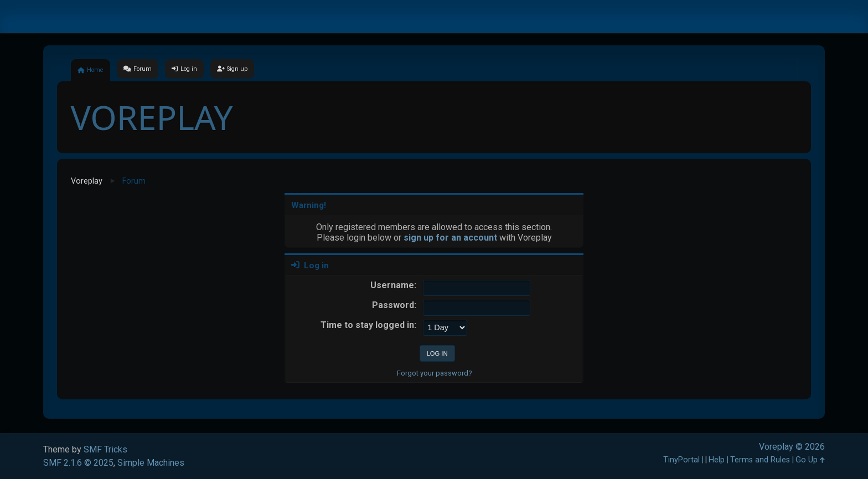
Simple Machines (151, 463)
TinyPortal (681, 460)
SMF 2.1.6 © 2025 (78, 463)
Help (717, 460)
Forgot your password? (434, 373)
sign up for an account (450, 238)
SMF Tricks (105, 449)
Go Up (810, 460)
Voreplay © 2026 (792, 447)
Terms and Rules (760, 460)
